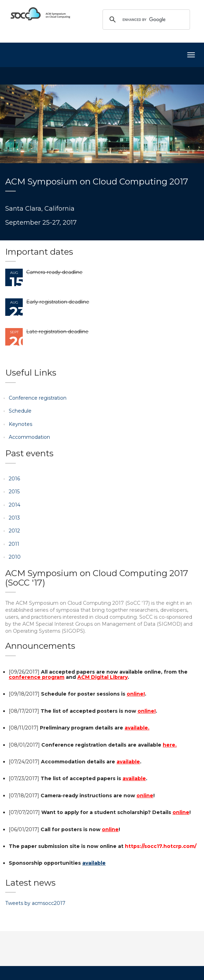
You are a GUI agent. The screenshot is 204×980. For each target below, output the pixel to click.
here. (170, 745)
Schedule (20, 411)
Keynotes (20, 424)
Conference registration (38, 398)
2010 (15, 557)
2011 (14, 544)
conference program (37, 677)
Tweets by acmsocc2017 (35, 903)
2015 (14, 492)
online (145, 796)
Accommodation (29, 437)
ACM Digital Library (103, 677)
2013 (14, 518)
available (128, 762)
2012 (14, 531)
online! (136, 694)
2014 (15, 505)
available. (137, 728)
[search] (145, 20)
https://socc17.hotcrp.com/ (161, 846)
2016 (14, 479)
